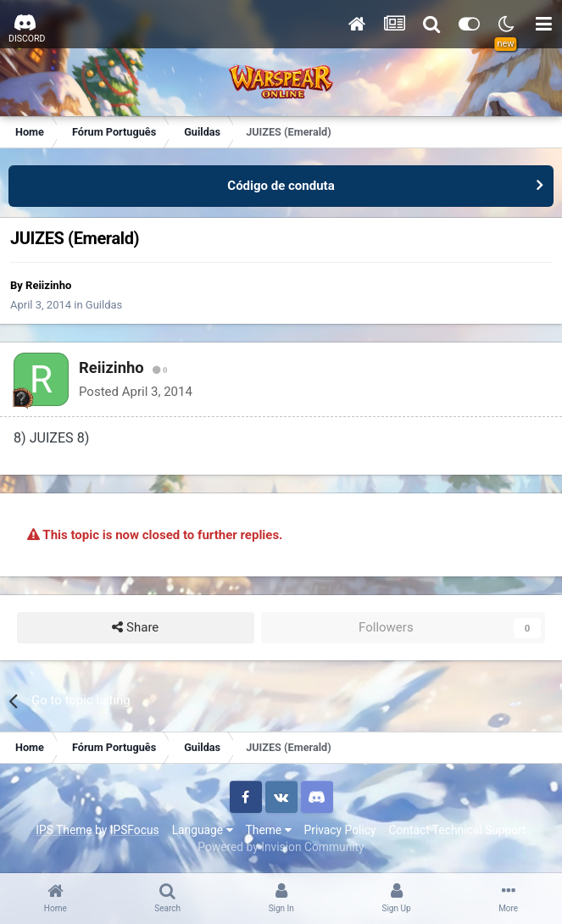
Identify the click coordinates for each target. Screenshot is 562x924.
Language (203, 830)
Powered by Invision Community (281, 847)
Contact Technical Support (457, 830)
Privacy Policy (340, 830)
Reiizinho (48, 285)
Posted (136, 392)
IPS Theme (64, 830)
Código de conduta (281, 186)
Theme (269, 830)
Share (135, 628)
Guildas (104, 305)
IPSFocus (135, 830)
